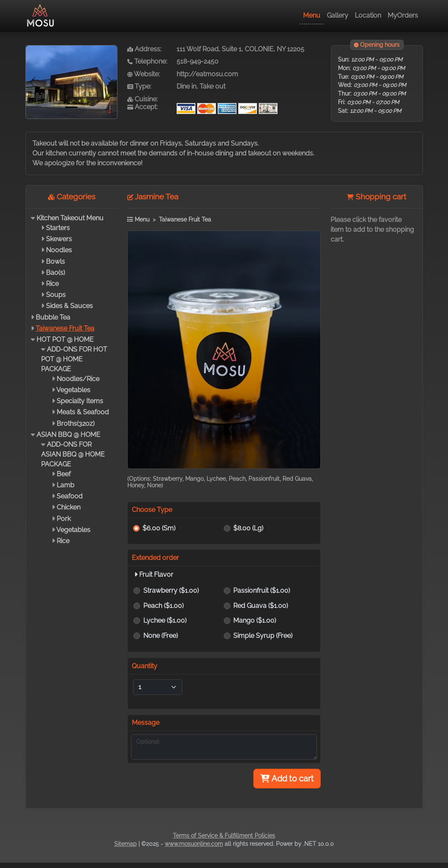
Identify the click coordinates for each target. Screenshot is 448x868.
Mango (255, 620)
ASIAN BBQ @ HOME (68, 435)
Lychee (165, 620)
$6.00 (159, 528)
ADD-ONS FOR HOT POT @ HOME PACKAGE (74, 359)
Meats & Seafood (83, 412)
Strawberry (171, 590)
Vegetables (73, 390)
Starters (58, 228)
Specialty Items (80, 401)
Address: (144, 49)
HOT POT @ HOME (65, 339)
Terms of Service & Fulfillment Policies (224, 836)
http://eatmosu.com (207, 74)
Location (368, 15)
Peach (163, 606)
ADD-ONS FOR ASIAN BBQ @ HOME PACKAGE (73, 454)
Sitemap (125, 844)
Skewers (59, 239)
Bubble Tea (53, 317)
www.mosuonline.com (194, 844)
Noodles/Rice (78, 379)
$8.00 (248, 528)
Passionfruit (262, 590)
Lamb (65, 485)
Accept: (142, 107)
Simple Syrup (263, 636)
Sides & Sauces (69, 306)
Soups (56, 295)
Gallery (338, 15)
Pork (64, 519)
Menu (312, 15)
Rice (52, 284)
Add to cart (287, 779)
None (161, 636)
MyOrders (403, 15)
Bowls (55, 262)
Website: (144, 74)
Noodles (59, 250)
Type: (139, 86)
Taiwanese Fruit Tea (65, 328)
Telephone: (147, 61)
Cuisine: (142, 99)
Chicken (69, 507)
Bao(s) (55, 273)
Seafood (70, 496)
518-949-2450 (198, 61)
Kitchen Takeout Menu (70, 218)
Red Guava (261, 606)
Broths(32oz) (76, 424)
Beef (64, 474)
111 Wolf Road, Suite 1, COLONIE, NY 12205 (240, 49)
